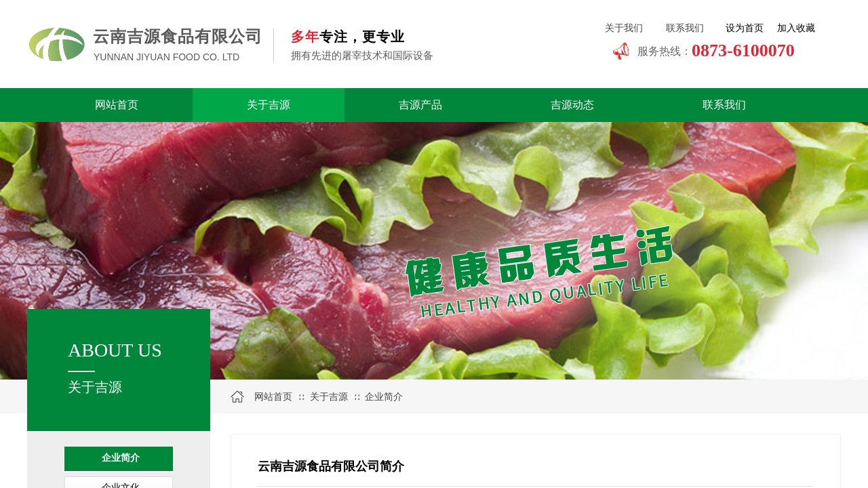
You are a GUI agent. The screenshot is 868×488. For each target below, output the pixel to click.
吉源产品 (420, 105)
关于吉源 (269, 105)
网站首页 (117, 105)
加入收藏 (796, 28)
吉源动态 (572, 105)
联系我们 (724, 105)
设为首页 (745, 28)
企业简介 (121, 458)
